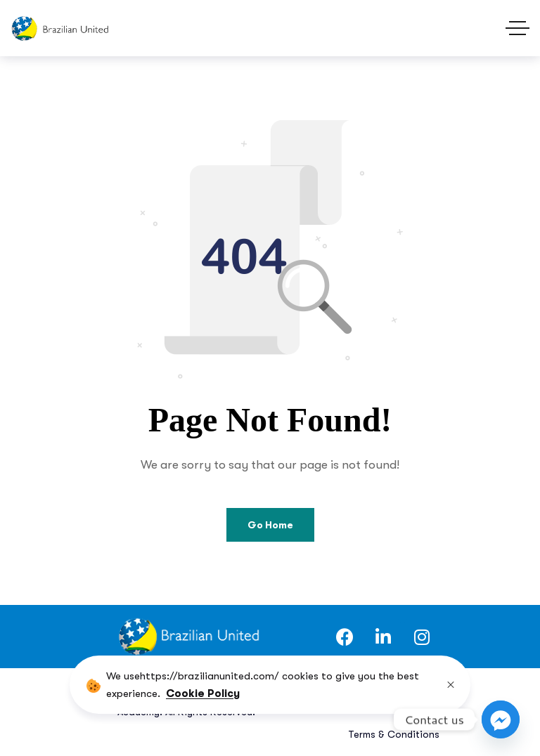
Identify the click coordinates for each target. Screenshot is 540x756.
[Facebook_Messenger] (501, 719)
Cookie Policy (203, 693)
